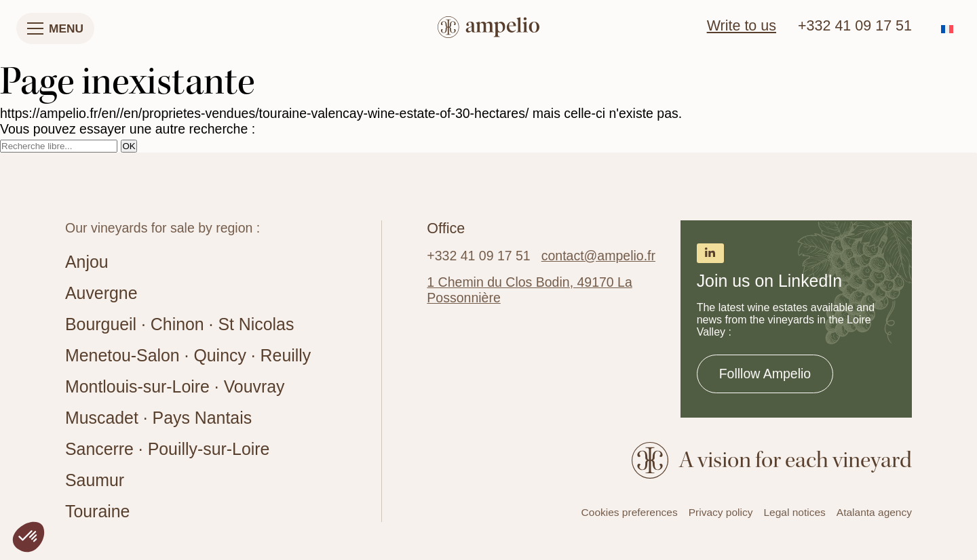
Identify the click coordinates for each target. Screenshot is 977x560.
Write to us (742, 26)
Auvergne (101, 293)
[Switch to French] (947, 29)
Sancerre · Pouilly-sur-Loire (167, 449)
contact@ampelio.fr (598, 256)
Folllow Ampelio (765, 374)
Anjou (87, 262)
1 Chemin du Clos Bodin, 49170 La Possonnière (529, 290)
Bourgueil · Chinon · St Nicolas (179, 324)
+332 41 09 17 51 (855, 26)
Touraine (97, 511)
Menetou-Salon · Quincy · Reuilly (188, 355)
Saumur (95, 480)
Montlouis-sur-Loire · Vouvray (175, 386)
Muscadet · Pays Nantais (158, 418)
